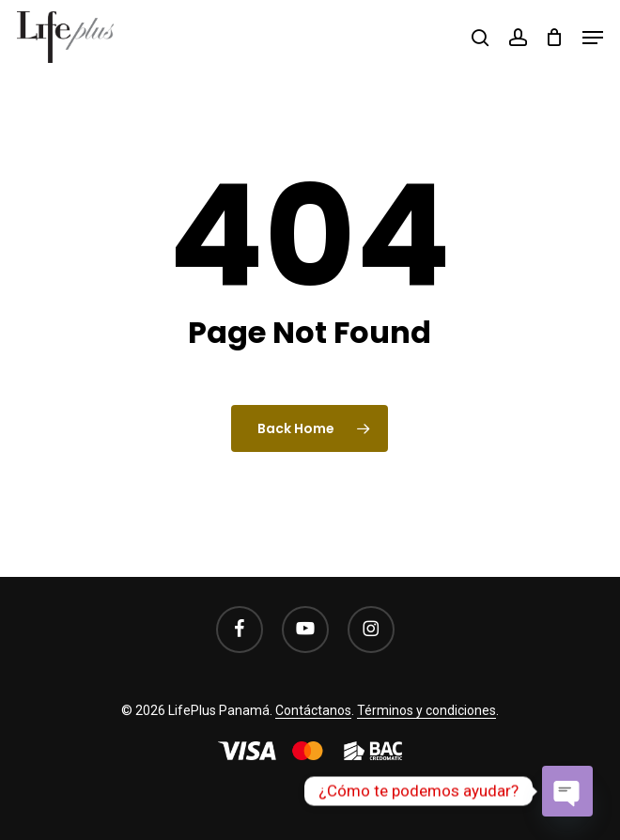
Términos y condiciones (426, 710)
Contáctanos (313, 710)
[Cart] (555, 37)
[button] (593, 38)
